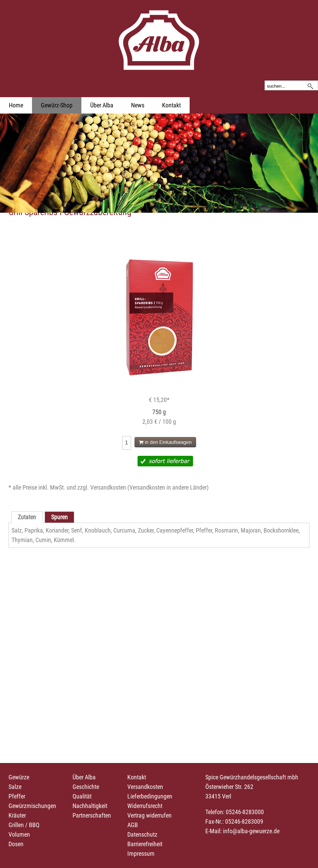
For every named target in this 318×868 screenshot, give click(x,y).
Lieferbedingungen (150, 796)
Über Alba (102, 105)
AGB (133, 825)
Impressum (141, 854)
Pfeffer (17, 796)
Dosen (16, 844)
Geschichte (86, 787)
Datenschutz (142, 834)
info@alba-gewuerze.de (251, 831)
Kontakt (171, 105)
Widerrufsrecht (145, 806)
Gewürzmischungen (32, 806)
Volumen (19, 834)
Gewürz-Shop (57, 105)
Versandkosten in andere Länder (168, 487)
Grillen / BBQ (24, 825)
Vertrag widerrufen (149, 815)
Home (16, 105)
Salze (15, 787)
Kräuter (17, 815)
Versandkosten (145, 787)
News (138, 105)
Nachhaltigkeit (90, 806)
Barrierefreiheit (145, 844)
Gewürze (19, 777)
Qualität (82, 796)
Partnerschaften (92, 815)
